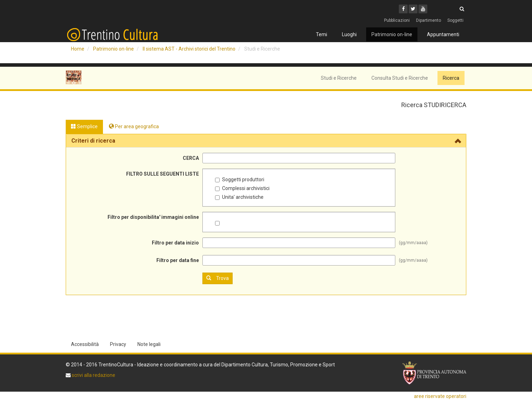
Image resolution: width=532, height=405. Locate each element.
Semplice (84, 126)
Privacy (118, 344)
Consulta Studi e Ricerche (400, 78)
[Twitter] (413, 9)
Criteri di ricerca (93, 141)
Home (78, 49)
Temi (322, 34)
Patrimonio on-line (392, 34)
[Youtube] (423, 9)
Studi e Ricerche (339, 78)
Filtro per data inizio (175, 243)
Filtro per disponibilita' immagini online (153, 217)
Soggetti (455, 20)
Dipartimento (429, 20)
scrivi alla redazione (93, 375)
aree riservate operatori (440, 396)
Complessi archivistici (242, 188)
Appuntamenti (443, 34)
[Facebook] (403, 9)
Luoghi (349, 34)
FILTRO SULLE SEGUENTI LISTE (163, 174)
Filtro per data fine (178, 260)
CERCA (191, 158)
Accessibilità (85, 344)
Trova (218, 278)
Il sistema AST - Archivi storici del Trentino (189, 49)
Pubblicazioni (397, 20)
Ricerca (451, 78)
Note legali (149, 344)
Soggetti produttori (240, 179)
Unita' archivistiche (239, 197)
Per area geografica (134, 126)
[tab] (266, 141)
